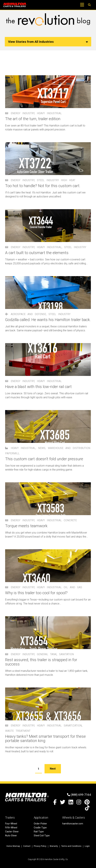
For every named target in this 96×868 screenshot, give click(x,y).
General (43, 654)
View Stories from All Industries (48, 42)
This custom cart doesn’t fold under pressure (44, 459)
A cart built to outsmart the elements (37, 253)
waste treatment (18, 731)
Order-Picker (40, 824)
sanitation (66, 654)
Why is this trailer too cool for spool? (36, 593)
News (42, 448)
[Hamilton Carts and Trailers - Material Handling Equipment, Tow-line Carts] (15, 5)
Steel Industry (48, 180)
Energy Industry (23, 113)
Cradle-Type (40, 828)
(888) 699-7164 (79, 795)
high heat (68, 180)
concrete (70, 520)
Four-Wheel (11, 824)
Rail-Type (39, 832)
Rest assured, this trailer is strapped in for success (41, 662)
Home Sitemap (13, 846)
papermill (12, 453)
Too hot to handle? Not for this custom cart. (43, 186)
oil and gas (73, 587)
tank (53, 654)
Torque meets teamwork (26, 526)
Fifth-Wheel (11, 828)
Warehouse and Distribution (69, 448)
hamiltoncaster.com (73, 824)
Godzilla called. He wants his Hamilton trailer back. (48, 320)
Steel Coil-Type (42, 836)
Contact (27, 846)
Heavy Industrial (49, 113)
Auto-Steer (11, 836)
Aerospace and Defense (28, 314)
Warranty (54, 846)
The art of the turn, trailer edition (33, 119)
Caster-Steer (12, 832)
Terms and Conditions (71, 846)
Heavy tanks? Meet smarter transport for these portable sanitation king (45, 739)
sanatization (73, 726)
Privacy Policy (40, 846)
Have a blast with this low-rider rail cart (38, 387)
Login (87, 846)
